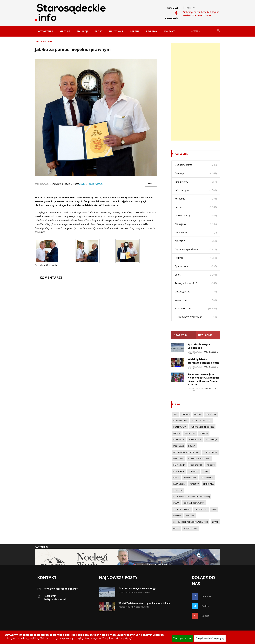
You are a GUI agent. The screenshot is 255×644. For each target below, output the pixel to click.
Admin (82, 184)
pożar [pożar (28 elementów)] (206, 471)
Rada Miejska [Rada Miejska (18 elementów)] (179, 484)
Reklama (151, 31)
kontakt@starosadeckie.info (61, 589)
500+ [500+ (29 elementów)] (175, 414)
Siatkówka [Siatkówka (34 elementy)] (208, 484)
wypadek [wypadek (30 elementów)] (190, 516)
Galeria (135, 31)
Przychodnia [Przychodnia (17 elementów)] (190, 478)
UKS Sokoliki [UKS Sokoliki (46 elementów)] (201, 509)
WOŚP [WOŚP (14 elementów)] (214, 509)
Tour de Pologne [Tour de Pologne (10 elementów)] (182, 509)
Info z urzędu (182, 190)
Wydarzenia (46, 31)
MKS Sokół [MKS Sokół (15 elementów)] (178, 459)
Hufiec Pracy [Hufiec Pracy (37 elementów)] (195, 440)
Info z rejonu (43, 42)
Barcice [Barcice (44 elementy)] (198, 414)
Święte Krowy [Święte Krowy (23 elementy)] (190, 528)
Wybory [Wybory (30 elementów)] (177, 516)
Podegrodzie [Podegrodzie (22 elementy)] (196, 465)
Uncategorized (182, 292)
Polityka (179, 258)
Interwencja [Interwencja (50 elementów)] (211, 440)
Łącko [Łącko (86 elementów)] (176, 528)
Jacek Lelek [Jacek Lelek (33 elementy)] (179, 446)
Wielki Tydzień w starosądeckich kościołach (144, 603)
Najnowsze (181, 232)
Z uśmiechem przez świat (188, 317)
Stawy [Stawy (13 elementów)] (176, 503)
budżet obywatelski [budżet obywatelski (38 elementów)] (201, 421)
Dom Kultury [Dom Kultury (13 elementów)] (180, 427)
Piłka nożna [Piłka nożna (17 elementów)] (179, 465)
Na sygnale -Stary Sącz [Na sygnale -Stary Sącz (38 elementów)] (199, 459)
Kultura (65, 31)
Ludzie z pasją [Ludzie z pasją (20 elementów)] (211, 452)
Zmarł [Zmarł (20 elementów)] (215, 522)
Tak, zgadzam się (182, 638)
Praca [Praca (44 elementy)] (176, 478)
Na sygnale (116, 31)
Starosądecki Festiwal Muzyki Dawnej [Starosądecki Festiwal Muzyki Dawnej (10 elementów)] (192, 497)
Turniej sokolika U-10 (186, 283)
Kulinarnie (180, 199)
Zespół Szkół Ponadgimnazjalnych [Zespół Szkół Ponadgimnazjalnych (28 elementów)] (191, 522)
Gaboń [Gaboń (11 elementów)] (177, 433)
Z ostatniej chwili (184, 308)
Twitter (200, 606)
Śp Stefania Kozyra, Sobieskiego (137, 589)
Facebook (202, 596)
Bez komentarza (184, 165)
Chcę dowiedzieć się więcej (210, 638)
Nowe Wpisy (180, 335)
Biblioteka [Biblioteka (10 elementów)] (211, 414)
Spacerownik (181, 266)
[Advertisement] (196, 92)
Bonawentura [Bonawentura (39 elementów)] (180, 421)
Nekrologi (180, 241)
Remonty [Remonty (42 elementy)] (194, 484)
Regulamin (50, 596)
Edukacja (83, 31)
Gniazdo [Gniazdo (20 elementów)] (204, 433)
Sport (99, 31)
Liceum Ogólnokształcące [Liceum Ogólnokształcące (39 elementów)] (186, 452)
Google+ (201, 616)
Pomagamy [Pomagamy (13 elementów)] (179, 471)
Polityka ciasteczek (55, 599)
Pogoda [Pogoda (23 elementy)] (211, 465)
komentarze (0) (96, 184)
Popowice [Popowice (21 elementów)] (193, 471)
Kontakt (169, 31)
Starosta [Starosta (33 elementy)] (178, 490)
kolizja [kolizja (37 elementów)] (192, 446)
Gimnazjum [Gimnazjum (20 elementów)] (190, 433)
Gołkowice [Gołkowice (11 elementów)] (179, 440)
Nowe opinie (205, 335)
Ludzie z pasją (182, 216)
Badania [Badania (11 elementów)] (186, 414)
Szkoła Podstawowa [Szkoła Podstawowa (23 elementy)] (194, 503)
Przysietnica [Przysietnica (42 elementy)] (207, 478)
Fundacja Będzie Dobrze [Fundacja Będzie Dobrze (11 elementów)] (202, 427)
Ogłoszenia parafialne (186, 249)
